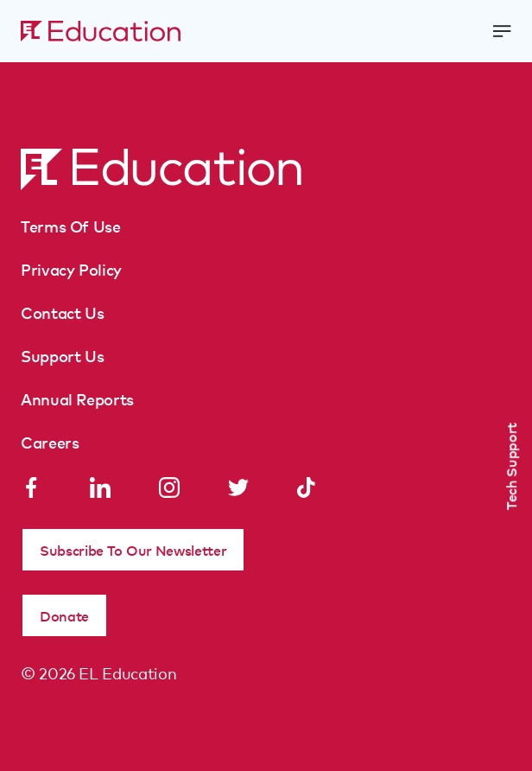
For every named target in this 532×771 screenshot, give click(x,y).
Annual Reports (77, 398)
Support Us (62, 355)
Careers (50, 442)
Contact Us (62, 312)
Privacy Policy (71, 269)
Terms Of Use (71, 226)
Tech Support (510, 466)
